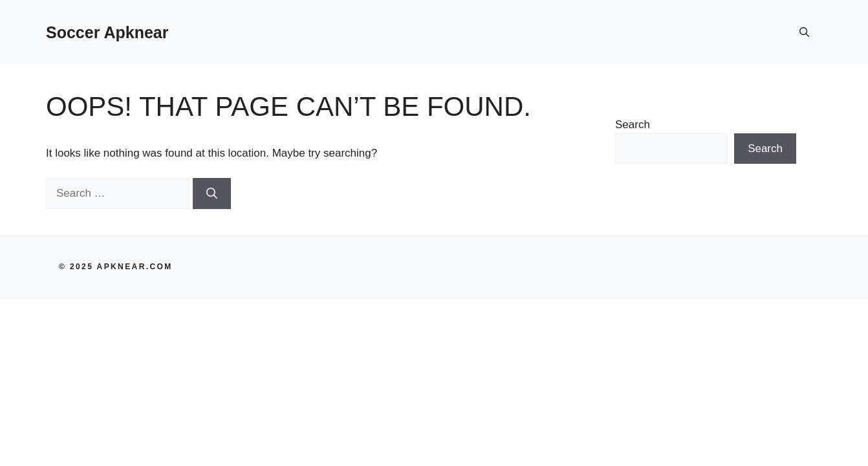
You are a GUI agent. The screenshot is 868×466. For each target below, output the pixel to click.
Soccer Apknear (107, 32)
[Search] (212, 194)
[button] (804, 32)
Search (633, 125)
